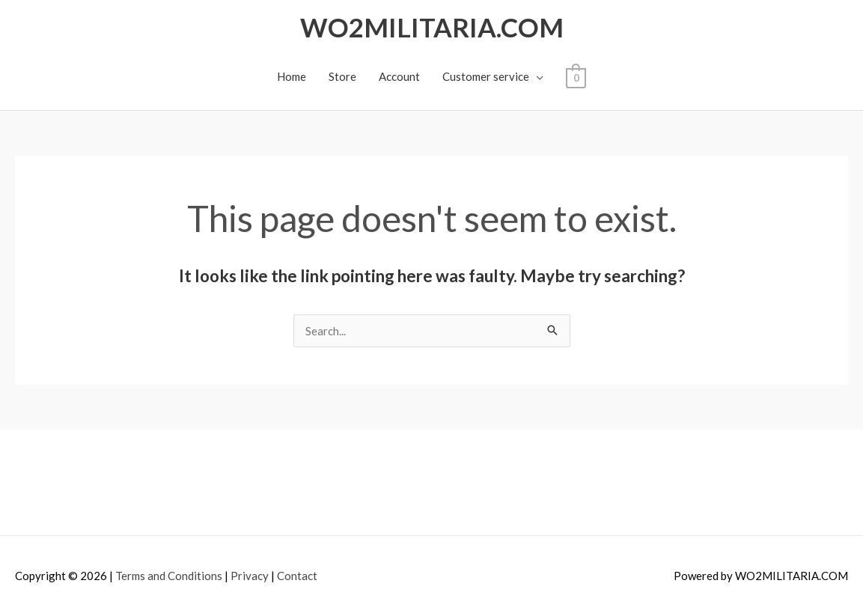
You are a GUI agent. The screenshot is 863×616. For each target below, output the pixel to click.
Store (342, 76)
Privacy (250, 576)
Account (399, 76)
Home (292, 76)
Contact (297, 576)
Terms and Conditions (169, 576)
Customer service (486, 76)
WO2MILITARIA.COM (432, 27)
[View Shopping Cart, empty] (576, 76)
